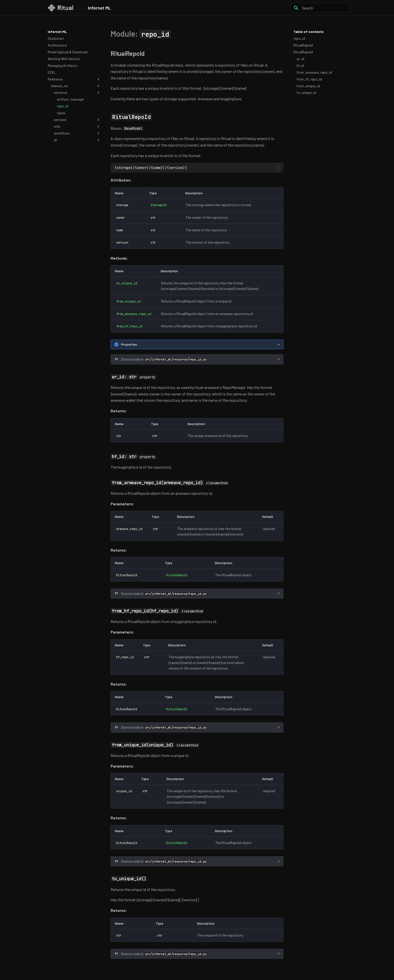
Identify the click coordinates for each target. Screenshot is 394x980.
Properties (129, 344)
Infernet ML (57, 32)
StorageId (158, 205)
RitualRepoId (177, 575)
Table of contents (309, 32)
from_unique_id (128, 301)
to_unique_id (127, 283)
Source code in (164, 359)
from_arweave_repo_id (134, 314)
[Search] (320, 8)
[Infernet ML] (61, 8)
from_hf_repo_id (129, 326)
